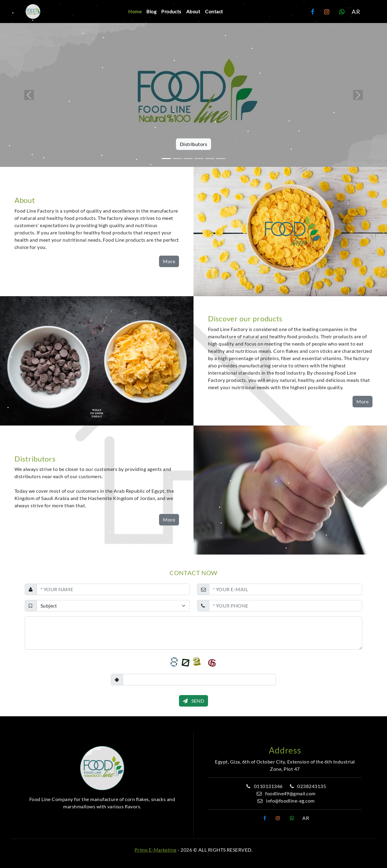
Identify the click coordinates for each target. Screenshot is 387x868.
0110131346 (263, 786)
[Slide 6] (221, 159)
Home (135, 11)
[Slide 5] (210, 159)
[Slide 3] (188, 159)
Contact (214, 11)
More (169, 261)
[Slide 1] (166, 159)
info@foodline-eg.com (285, 801)
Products (171, 11)
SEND (194, 701)
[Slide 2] (177, 159)
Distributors (194, 144)
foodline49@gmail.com (285, 793)
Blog (151, 11)
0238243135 (307, 786)
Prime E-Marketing (156, 850)
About (193, 11)
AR (356, 12)
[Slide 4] (199, 159)
